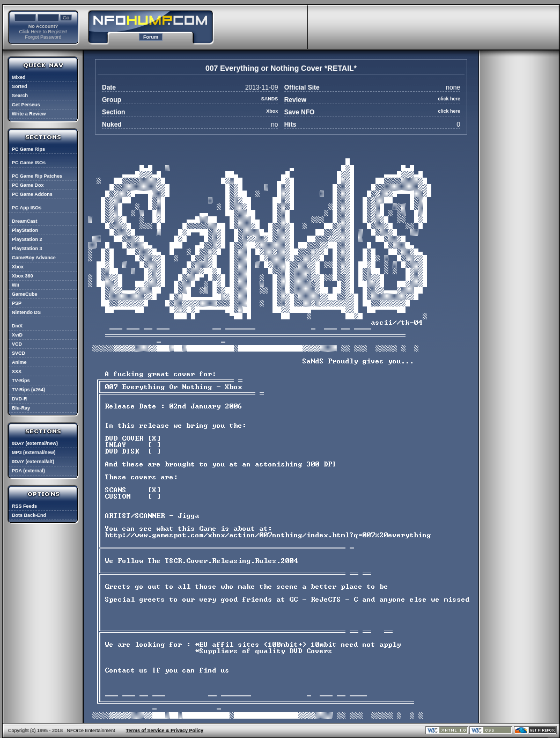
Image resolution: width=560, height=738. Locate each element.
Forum (151, 37)
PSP (17, 303)
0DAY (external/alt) (33, 462)
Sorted (20, 86)
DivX (17, 326)
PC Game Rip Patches (37, 176)
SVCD (19, 353)
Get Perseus (26, 105)
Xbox (18, 267)
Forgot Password (43, 37)
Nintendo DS (26, 312)
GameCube (25, 294)
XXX (17, 371)
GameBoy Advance (34, 258)
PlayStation (25, 230)
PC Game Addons (32, 194)
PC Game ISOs (29, 163)
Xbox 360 (23, 276)
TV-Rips (21, 381)
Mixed (19, 77)
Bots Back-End (29, 515)
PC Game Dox (28, 185)
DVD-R (20, 399)
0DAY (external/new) (35, 443)
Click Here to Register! (43, 32)
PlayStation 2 (27, 239)
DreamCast (25, 221)
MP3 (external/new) (34, 452)
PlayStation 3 (27, 249)
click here (449, 99)
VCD (17, 344)
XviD (17, 335)
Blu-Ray (21, 408)
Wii (15, 285)
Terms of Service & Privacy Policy (165, 730)
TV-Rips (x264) (28, 390)
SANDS (270, 99)
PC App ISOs (27, 208)
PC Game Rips (28, 149)
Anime (19, 362)
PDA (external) (28, 471)
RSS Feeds (24, 506)
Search (20, 96)
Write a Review (29, 114)
